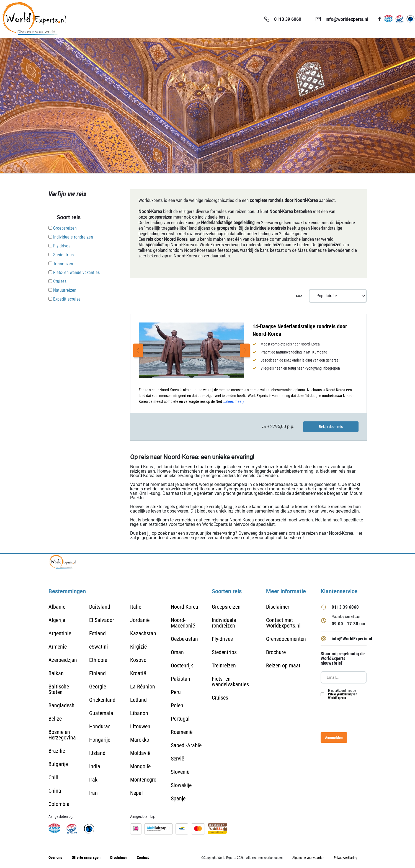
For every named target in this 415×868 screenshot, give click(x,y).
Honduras (100, 726)
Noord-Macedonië (183, 623)
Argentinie (60, 633)
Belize (55, 719)
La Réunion (143, 687)
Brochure (276, 652)
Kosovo (138, 660)
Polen (177, 705)
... (233, 401)
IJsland (97, 753)
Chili (53, 777)
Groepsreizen (226, 607)
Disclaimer (278, 607)
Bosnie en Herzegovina (62, 735)
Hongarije (100, 740)
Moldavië (140, 753)
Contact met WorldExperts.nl (283, 623)
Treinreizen (224, 665)
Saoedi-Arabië (186, 745)
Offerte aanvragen (86, 857)
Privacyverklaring (340, 694)
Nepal (136, 793)
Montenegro (143, 780)
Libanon (139, 713)
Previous (138, 350)
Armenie (58, 647)
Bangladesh (61, 705)
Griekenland (102, 700)
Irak (93, 780)
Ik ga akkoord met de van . (343, 694)
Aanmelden (334, 737)
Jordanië (140, 620)
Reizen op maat (283, 665)
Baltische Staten (59, 689)
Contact (143, 857)
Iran (93, 793)
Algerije (57, 620)
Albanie (57, 607)
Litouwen (140, 726)
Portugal (180, 719)
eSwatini (99, 647)
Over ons (55, 857)
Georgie (98, 687)
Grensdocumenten (286, 639)
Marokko (140, 740)
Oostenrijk (182, 665)
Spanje (178, 798)
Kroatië (138, 673)
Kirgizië (138, 647)
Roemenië (182, 732)
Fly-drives (222, 639)
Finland (97, 673)
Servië (177, 759)
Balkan (56, 673)
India (95, 766)
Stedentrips (224, 652)
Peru (176, 692)
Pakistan (181, 679)
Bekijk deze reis (331, 427)
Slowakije (181, 785)
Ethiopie (98, 660)
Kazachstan (143, 633)
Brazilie (57, 751)
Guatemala (101, 713)
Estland (97, 633)
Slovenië (180, 772)
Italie (136, 607)
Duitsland (100, 607)
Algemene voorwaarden (308, 858)
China (55, 791)
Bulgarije (58, 764)
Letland (138, 700)
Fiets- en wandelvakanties (230, 682)
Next (245, 350)
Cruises (220, 698)
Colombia (59, 804)
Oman (177, 652)
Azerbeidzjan (63, 660)
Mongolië (140, 766)
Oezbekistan (184, 639)
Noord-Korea (185, 607)
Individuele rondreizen (224, 623)
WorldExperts (337, 698)
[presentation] (363, 716)
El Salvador (102, 620)
